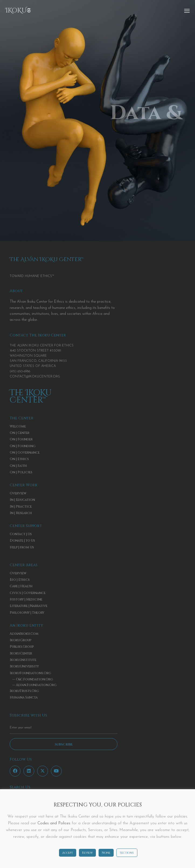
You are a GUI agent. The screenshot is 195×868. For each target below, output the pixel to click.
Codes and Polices (54, 823)
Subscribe (64, 744)
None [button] (106, 853)
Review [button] (87, 853)
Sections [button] (127, 853)
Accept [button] (68, 853)
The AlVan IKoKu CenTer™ (47, 259)
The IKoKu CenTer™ (31, 396)
